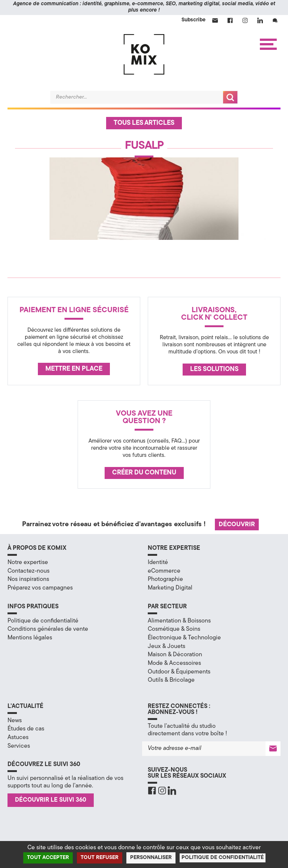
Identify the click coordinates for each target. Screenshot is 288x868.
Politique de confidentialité (43, 621)
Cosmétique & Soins (174, 629)
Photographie (165, 579)
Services (19, 746)
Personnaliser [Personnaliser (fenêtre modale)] (151, 858)
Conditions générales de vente (48, 629)
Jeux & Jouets (166, 647)
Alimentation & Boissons (179, 621)
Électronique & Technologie (184, 638)
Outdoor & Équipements (179, 672)
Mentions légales (30, 638)
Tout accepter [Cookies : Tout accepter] (48, 858)
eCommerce (164, 571)
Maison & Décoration (175, 655)
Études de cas (26, 729)
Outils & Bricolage (171, 680)
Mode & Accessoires (174, 663)
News (15, 721)
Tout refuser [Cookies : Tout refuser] (100, 858)
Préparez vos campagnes (40, 588)
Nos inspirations (28, 579)
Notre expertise (28, 563)
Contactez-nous (28, 571)
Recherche (230, 97)
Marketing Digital (170, 588)
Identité (158, 563)
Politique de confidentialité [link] (223, 858)
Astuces (18, 738)
